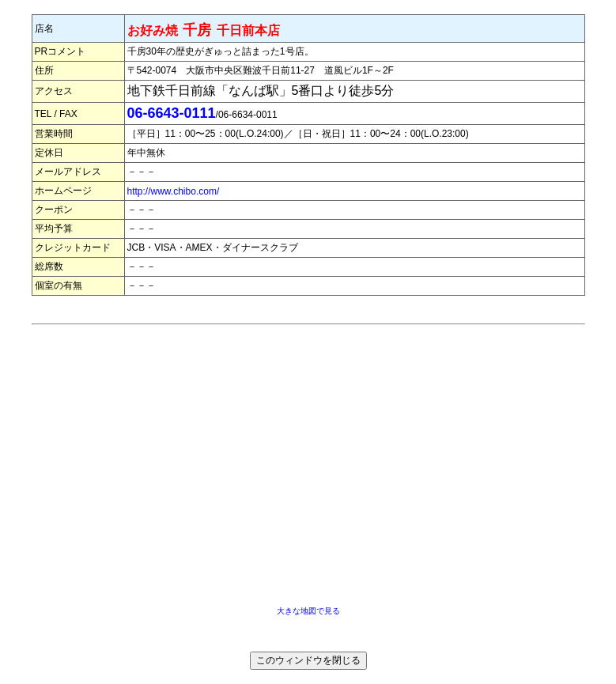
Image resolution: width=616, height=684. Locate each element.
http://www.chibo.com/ (174, 191)
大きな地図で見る (308, 611)
